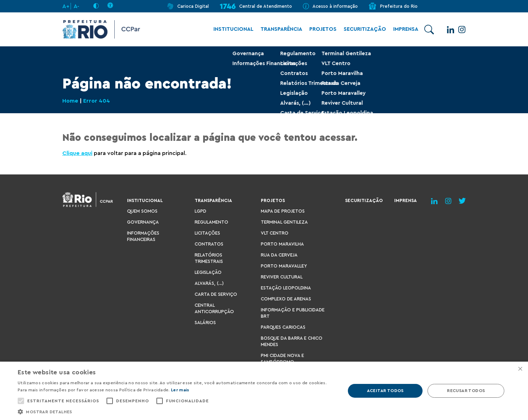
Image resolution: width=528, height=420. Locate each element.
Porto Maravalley (284, 266)
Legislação (208, 272)
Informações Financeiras (143, 236)
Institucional (230, 30)
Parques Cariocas (283, 327)
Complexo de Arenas (286, 299)
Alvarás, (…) (209, 283)
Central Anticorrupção (214, 308)
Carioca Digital (193, 6)
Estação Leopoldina (286, 288)
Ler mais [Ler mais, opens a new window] (180, 390)
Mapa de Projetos (283, 211)
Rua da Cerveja (279, 255)
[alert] (264, 391)
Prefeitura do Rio (399, 6)
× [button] (520, 369)
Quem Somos (142, 211)
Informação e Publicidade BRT (293, 313)
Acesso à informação (335, 6)
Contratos (209, 244)
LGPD (200, 211)
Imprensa (402, 30)
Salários (205, 323)
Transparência (278, 30)
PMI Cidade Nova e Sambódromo (282, 359)
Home (70, 101)
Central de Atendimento (266, 6)
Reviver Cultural (282, 277)
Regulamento (211, 222)
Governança (143, 222)
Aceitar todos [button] (385, 391)
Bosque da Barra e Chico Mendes (292, 341)
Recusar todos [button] (466, 391)
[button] (177, 411)
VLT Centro (275, 233)
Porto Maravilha (282, 244)
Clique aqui (77, 153)
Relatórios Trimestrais (209, 258)
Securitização (361, 30)
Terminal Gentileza (284, 222)
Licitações (207, 233)
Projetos (319, 30)
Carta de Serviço (216, 294)
